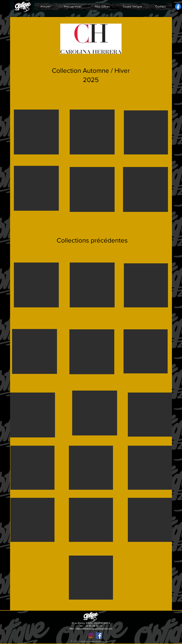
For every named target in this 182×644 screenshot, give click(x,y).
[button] (36, 132)
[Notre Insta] (91, 636)
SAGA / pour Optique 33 (94, 641)
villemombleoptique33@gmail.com (94, 629)
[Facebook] (99, 636)
